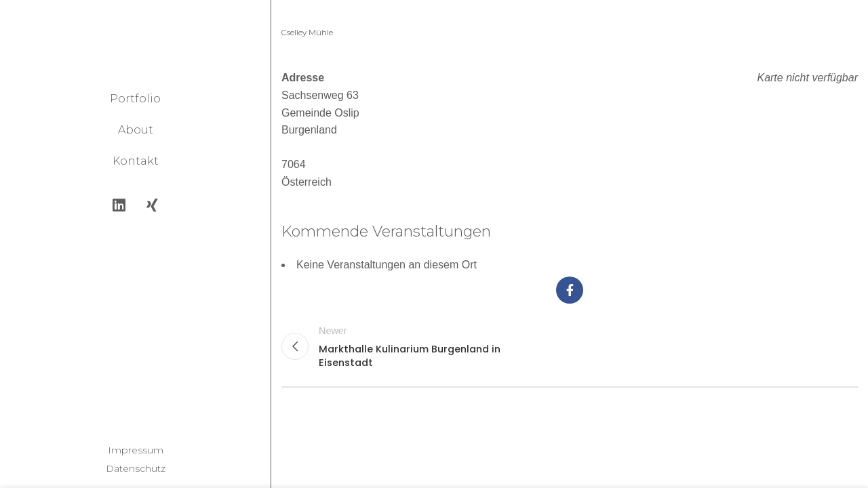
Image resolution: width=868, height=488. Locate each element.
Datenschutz (136, 468)
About (136, 130)
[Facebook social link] (570, 290)
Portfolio (135, 99)
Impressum (136, 450)
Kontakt (136, 161)
